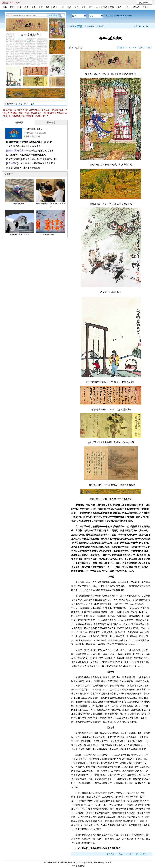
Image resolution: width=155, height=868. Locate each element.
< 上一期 (138, 26)
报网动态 (72, 863)
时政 (5, 7)
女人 (98, 7)
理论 (26, 7)
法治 (69, 7)
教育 (48, 7)
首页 (11, 2)
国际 (12, 7)
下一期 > (146, 26)
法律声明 (89, 863)
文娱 (105, 7)
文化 (34, 7)
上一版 (22, 104)
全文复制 (141, 854)
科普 (126, 7)
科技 (41, 7)
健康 (91, 7)
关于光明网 (62, 863)
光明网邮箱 (98, 863)
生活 (62, 7)
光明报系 (135, 7)
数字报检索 (90, 26)
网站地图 (108, 863)
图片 (119, 7)
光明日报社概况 (50, 863)
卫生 (84, 7)
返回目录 (100, 26)
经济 (55, 7)
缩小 (130, 854)
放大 (121, 854)
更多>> (145, 7)
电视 (112, 7)
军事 (76, 7)
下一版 (31, 104)
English (18, 2)
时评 (19, 7)
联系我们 (80, 863)
